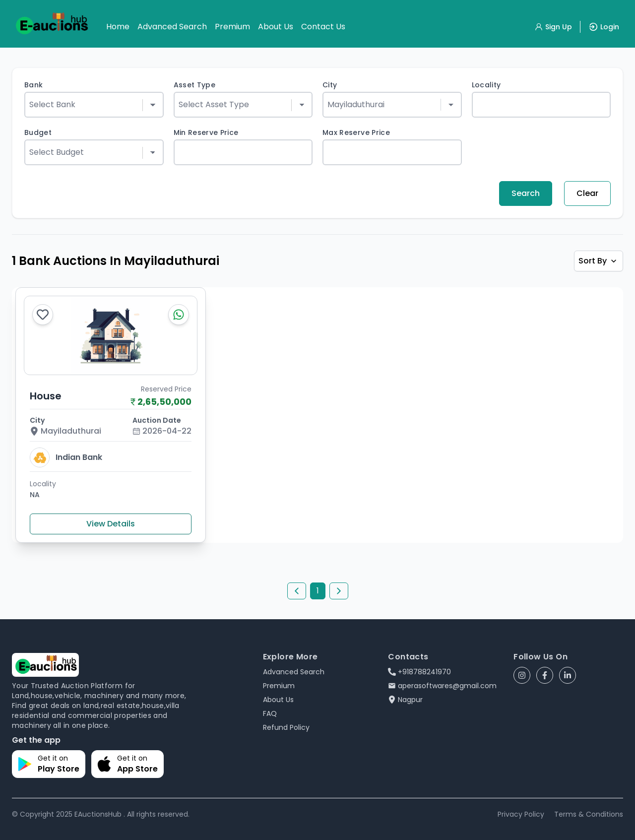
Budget (38, 132)
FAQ (270, 713)
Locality (486, 85)
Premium (232, 27)
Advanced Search (172, 27)
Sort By (599, 261)
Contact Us (323, 27)
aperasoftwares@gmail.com (442, 686)
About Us (276, 27)
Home (118, 27)
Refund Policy (286, 727)
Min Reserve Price (206, 132)
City (330, 85)
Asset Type (195, 85)
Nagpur (405, 700)
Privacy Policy (521, 814)
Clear (587, 193)
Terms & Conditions (589, 814)
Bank (33, 85)
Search (526, 193)
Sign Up (553, 27)
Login (604, 27)
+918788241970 (419, 672)
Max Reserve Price (356, 132)
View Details (111, 524)
